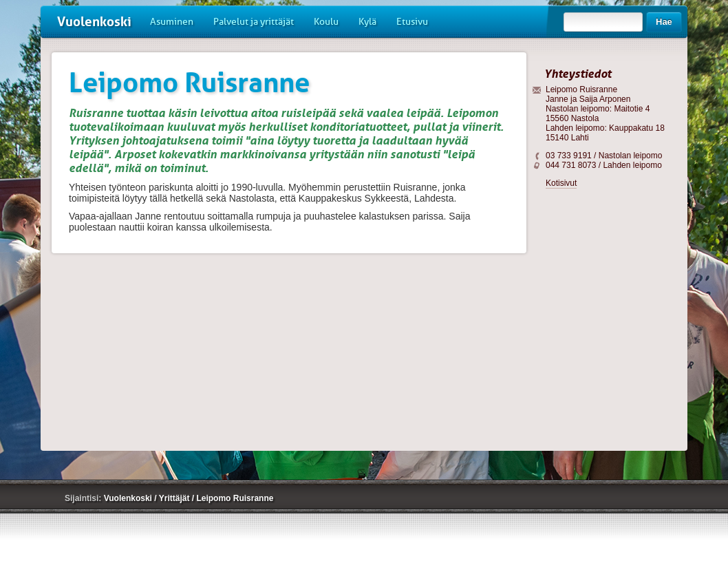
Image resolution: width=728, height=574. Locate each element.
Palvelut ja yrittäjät (254, 22)
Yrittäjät (175, 498)
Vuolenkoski (94, 22)
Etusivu (412, 22)
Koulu (326, 22)
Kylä (367, 22)
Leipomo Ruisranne (235, 498)
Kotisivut (561, 183)
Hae (664, 22)
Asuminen (172, 22)
